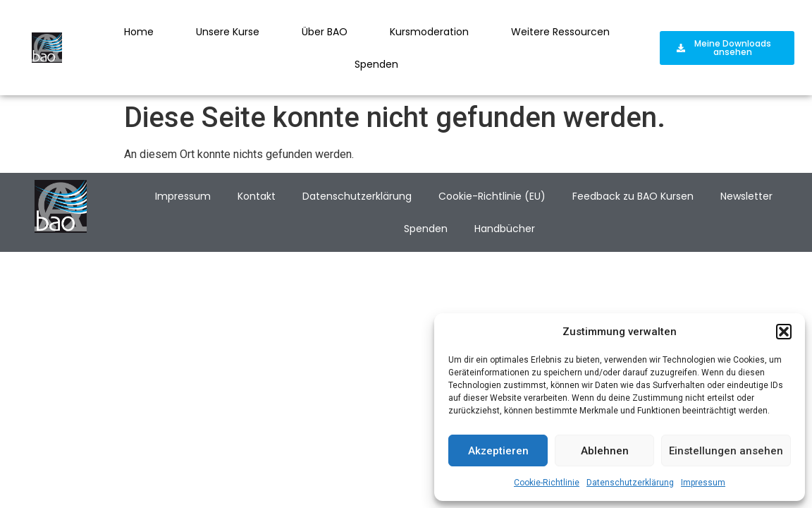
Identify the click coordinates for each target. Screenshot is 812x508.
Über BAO (325, 32)
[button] (784, 332)
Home (139, 32)
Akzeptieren (498, 451)
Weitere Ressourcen (560, 32)
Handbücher (505, 229)
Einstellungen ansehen (726, 451)
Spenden (376, 64)
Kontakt (257, 196)
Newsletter (746, 196)
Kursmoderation (429, 32)
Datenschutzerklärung (630, 483)
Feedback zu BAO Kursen (633, 196)
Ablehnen (605, 451)
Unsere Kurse (228, 32)
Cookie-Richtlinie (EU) (492, 196)
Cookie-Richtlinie (547, 483)
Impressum (703, 483)
